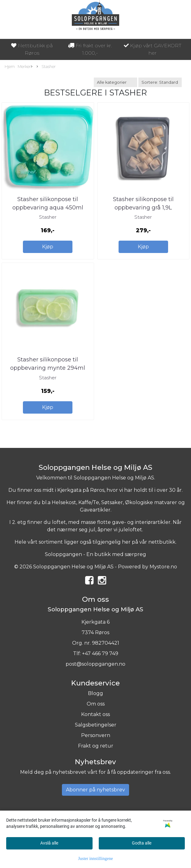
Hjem (10, 67)
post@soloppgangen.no (95, 664)
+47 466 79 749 (100, 653)
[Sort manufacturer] (115, 82)
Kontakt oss (95, 714)
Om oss (96, 704)
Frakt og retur (96, 746)
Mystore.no (163, 567)
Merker (25, 67)
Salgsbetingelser (96, 725)
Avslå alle (49, 843)
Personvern (96, 735)
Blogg (95, 693)
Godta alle (142, 843)
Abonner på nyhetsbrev (95, 790)
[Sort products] (160, 82)
